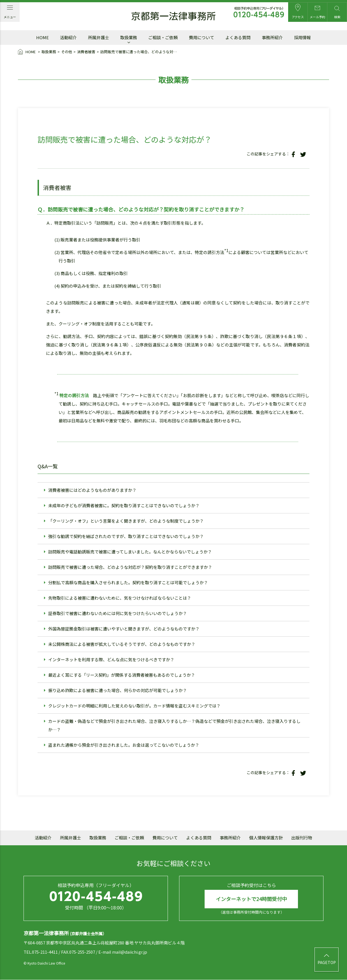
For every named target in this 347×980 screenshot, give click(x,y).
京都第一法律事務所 (173, 16)
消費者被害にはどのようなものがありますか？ (92, 490)
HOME (27, 52)
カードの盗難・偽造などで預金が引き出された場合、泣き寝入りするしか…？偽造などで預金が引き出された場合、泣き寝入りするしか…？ (174, 725)
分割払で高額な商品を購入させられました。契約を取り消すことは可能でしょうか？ (128, 582)
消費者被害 (86, 52)
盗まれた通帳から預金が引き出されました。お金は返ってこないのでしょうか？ (124, 745)
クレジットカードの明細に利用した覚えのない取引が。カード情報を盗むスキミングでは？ (134, 706)
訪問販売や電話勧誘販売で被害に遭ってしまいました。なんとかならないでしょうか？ (130, 552)
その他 (67, 52)
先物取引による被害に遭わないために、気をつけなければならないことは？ (120, 598)
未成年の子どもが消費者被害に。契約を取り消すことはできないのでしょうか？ (124, 505)
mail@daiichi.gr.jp (130, 952)
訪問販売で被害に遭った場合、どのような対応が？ (140, 52)
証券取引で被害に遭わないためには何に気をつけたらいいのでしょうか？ (118, 613)
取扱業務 (49, 52)
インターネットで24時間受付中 (251, 899)
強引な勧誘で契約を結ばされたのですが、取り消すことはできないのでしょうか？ (126, 536)
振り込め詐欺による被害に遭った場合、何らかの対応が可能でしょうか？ (118, 690)
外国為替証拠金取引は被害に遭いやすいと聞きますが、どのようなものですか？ (124, 629)
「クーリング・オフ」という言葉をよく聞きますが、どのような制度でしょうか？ (126, 521)
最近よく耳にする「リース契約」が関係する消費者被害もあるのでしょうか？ (122, 675)
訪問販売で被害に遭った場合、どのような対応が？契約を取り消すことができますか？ (130, 567)
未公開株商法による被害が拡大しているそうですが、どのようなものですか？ (122, 644)
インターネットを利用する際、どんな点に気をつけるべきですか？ (111, 659)
